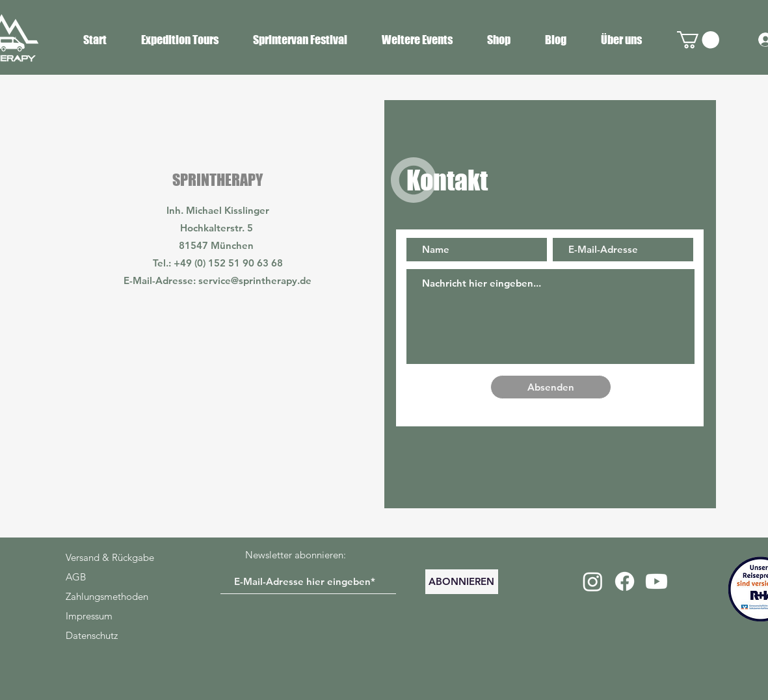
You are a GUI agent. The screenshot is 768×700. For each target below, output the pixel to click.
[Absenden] (551, 387)
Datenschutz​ (92, 635)
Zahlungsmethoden (107, 596)
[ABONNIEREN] (462, 582)
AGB (76, 577)
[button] (698, 40)
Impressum (89, 616)
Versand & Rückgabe (110, 557)
